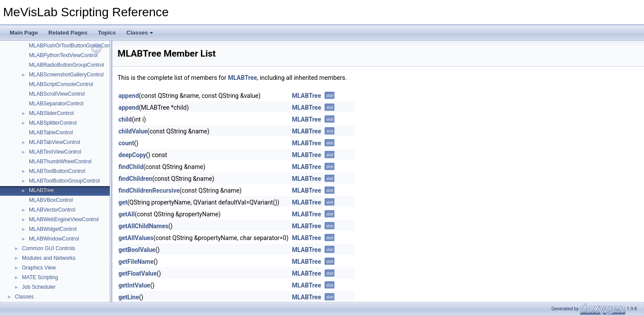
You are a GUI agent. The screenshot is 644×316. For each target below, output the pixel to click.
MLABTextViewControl (55, 152)
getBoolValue (137, 250)
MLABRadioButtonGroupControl (66, 65)
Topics (107, 33)
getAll (127, 214)
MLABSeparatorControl (56, 104)
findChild (131, 167)
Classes (140, 33)
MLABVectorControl (52, 210)
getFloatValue (138, 273)
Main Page (24, 33)
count (126, 143)
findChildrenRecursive (149, 190)
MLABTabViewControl (55, 142)
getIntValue (134, 285)
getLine (129, 297)
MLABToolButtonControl (57, 171)
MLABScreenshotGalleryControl (66, 75)
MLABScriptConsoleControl (61, 84)
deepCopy (132, 155)
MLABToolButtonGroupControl (64, 181)
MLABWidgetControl (53, 229)
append (129, 96)
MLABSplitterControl (53, 123)
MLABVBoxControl (51, 200)
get (123, 202)
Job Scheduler (39, 287)
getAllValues (136, 238)
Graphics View (39, 268)
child (125, 119)
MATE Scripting (40, 277)
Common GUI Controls (48, 248)
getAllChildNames (143, 226)
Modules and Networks (49, 258)
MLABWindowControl (54, 239)
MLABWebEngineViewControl (64, 219)
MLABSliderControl (51, 113)
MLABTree (41, 190)
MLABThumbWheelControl (60, 162)
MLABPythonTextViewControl (63, 55)
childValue (133, 131)
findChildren (135, 179)
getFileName (136, 262)
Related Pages (68, 33)
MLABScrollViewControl (57, 94)
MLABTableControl (51, 133)
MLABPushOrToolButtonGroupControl (73, 46)
